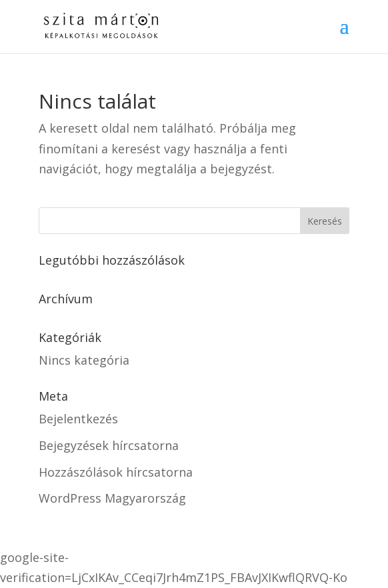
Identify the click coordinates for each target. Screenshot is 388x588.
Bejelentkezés (78, 419)
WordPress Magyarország (112, 498)
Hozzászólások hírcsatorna (116, 472)
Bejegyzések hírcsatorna (109, 445)
